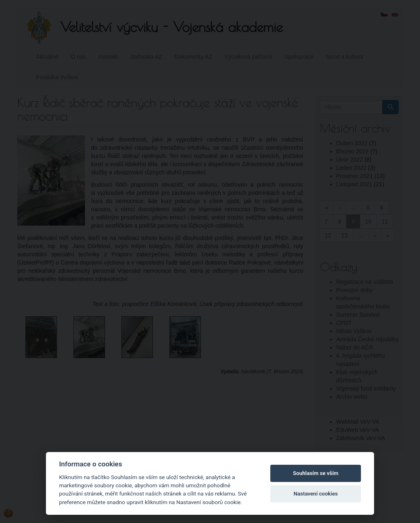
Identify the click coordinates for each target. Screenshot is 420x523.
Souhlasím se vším (316, 473)
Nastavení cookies (316, 494)
